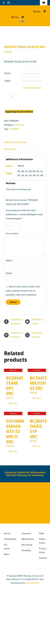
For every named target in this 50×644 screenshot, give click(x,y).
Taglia (7, 81)
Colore (7, 73)
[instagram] (9, 3)
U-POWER (14, 129)
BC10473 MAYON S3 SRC (38, 383)
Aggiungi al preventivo (19, 112)
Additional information (15, 142)
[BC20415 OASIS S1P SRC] (37, 414)
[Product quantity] (11, 97)
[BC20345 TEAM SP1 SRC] (13, 371)
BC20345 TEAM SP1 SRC (15, 386)
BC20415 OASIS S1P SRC (38, 429)
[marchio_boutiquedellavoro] (14, 9)
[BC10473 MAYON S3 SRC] (37, 371)
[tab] (25, 142)
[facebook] (4, 3)
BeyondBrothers (32, 583)
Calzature (19, 125)
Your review (12, 233)
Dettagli (14, 403)
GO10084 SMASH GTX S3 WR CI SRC (15, 431)
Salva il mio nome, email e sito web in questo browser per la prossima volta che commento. (23, 291)
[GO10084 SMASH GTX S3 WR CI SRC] (13, 414)
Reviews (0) (10, 149)
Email (9, 273)
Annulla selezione (32, 88)
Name (10, 260)
